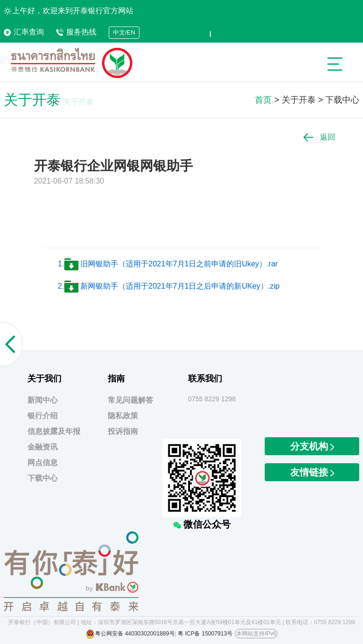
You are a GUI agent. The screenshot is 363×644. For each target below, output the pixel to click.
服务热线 (76, 32)
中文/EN (124, 32)
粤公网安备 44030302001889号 (135, 634)
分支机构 (312, 446)
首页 (263, 100)
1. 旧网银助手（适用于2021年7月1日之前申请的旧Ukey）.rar (168, 264)
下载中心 (342, 100)
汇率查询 (24, 32)
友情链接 (312, 472)
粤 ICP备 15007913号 (205, 634)
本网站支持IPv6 (256, 634)
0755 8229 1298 (212, 399)
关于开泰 (299, 100)
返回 (319, 137)
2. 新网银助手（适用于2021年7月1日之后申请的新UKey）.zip (169, 286)
